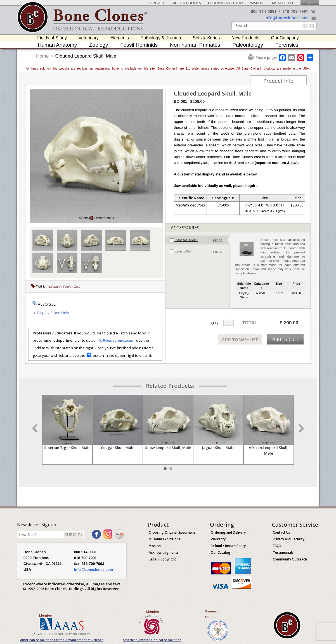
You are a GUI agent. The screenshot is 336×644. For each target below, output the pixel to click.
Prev (36, 428)
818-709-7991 (295, 11)
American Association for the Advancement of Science (62, 640)
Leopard (55, 287)
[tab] (197, 240)
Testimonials (283, 552)
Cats (77, 287)
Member (46, 615)
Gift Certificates (186, 3)
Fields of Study (52, 38)
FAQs (277, 546)
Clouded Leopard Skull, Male (86, 56)
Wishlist (258, 3)
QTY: (216, 323)
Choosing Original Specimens (172, 532)
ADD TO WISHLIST (240, 339)
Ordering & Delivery (226, 3)
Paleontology (248, 45)
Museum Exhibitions (165, 539)
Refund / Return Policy (228, 546)
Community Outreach (290, 559)
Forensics (287, 45)
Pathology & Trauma (161, 38)
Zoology (99, 45)
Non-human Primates (195, 45)
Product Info (278, 81)
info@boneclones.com (286, 18)
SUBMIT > (74, 535)
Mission (155, 546)
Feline (68, 287)
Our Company (285, 38)
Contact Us (281, 532)
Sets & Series (206, 38)
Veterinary (89, 38)
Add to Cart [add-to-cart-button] (285, 339)
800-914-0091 (264, 11)
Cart (310, 3)
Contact (157, 3)
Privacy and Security (289, 539)
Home (42, 56)
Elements (120, 38)
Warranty (218, 539)
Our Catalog (221, 552)
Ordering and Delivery (228, 532)
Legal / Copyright (162, 559)
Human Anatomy (57, 45)
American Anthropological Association (152, 640)
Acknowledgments (164, 552)
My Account (283, 3)
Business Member (211, 614)
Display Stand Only (53, 313)
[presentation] (197, 240)
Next (300, 428)
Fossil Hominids (139, 45)
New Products (245, 38)
